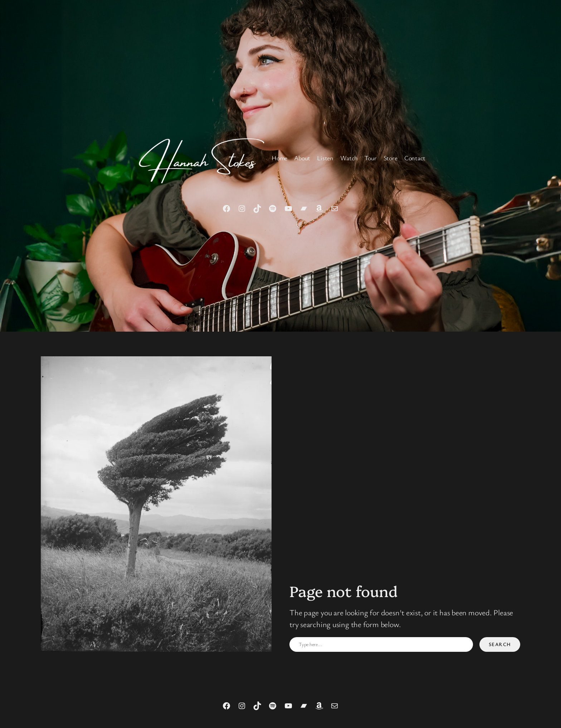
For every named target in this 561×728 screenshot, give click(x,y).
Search (500, 644)
